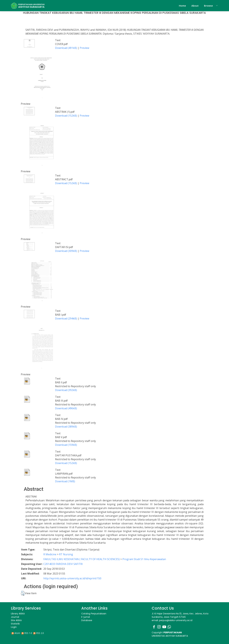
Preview (84, 48)
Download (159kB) (66, 445)
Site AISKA (16, 620)
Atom (17, 633)
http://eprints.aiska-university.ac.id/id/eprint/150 (72, 578)
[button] (23, 593)
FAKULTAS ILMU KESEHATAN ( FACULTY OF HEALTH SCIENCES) (82, 559)
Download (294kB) (66, 318)
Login (14, 627)
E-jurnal (86, 617)
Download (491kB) (66, 48)
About (195, 6)
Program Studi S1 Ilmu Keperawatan (144, 559)
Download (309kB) (66, 251)
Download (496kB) (66, 408)
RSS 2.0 (40, 633)
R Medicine (50, 554)
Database (87, 620)
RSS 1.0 (28, 633)
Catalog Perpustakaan (94, 614)
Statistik (15, 624)
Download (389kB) (66, 427)
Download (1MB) (65, 481)
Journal (15, 617)
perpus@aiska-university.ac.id (176, 620)
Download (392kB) (66, 390)
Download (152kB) (66, 116)
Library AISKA (18, 614)
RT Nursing (66, 554)
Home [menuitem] (182, 6)
